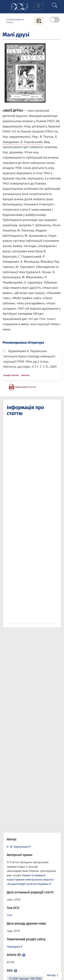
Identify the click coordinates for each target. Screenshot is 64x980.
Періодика (13, 947)
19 (8, 915)
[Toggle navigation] (38, 6)
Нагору (53, 975)
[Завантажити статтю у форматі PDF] (22, 387)
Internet (25, 375)
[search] (55, 4)
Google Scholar (11, 375)
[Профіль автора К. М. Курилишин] (19, 847)
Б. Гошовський (31, 142)
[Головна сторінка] (19, 6)
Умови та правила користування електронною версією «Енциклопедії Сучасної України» (30, 880)
